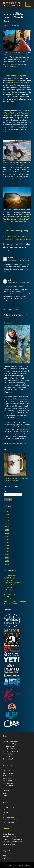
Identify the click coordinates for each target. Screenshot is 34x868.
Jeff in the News (8, 817)
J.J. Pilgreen (8, 587)
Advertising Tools (9, 844)
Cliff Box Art (7, 756)
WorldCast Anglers (10, 603)
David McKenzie (9, 578)
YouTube (6, 815)
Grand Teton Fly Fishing (12, 583)
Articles (5, 810)
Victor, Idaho (22, 165)
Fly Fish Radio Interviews (12, 820)
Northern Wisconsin (10, 64)
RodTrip (6, 597)
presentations (11, 80)
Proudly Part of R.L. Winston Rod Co (18, 239)
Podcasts (6, 812)
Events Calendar (9, 834)
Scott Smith (8, 599)
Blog (4, 856)
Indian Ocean (8, 778)
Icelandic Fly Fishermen (12, 585)
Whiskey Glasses (9, 746)
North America (8, 781)
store (17, 92)
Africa (5, 796)
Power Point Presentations (12, 839)
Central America (8, 786)
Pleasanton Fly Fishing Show (16, 76)
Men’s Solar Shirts (9, 749)
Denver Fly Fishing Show (17, 55)
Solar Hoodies (8, 754)
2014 (4, 66)
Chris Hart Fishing (10, 576)
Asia (4, 793)
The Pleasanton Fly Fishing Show (17, 236)
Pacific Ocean (8, 776)
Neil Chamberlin (9, 594)
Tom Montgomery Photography (15, 601)
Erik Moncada (9, 580)
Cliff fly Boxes (15, 83)
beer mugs (7, 92)
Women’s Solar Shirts (10, 751)
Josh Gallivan (8, 589)
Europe (5, 788)
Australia (6, 791)
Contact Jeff (8, 323)
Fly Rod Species (8, 771)
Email (6, 492)
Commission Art (8, 759)
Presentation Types (10, 837)
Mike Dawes (8, 592)
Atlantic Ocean (8, 773)
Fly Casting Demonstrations (13, 842)
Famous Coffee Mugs (10, 741)
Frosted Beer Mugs (10, 744)
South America (8, 783)
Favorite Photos (8, 822)
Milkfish (26, 865)
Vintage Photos (8, 807)
